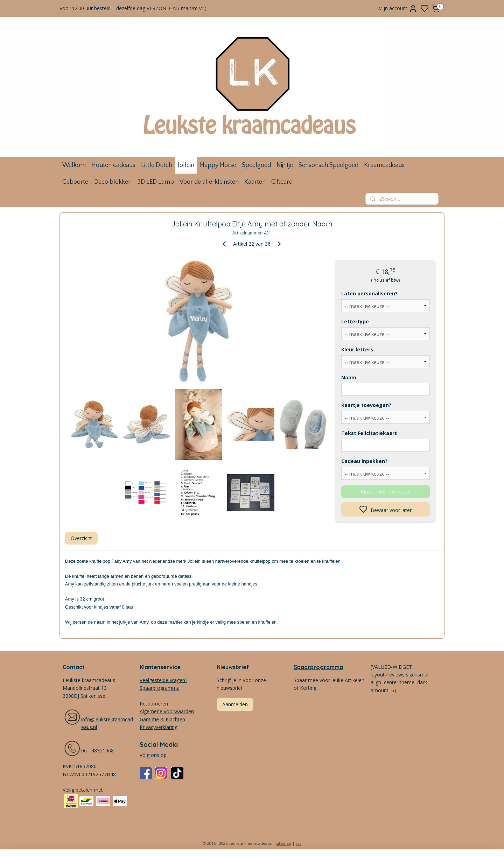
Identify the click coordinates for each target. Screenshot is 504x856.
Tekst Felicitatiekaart (369, 433)
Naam (349, 377)
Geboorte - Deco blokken (97, 182)
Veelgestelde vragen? (163, 680)
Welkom (74, 165)
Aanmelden (235, 704)
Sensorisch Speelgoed (328, 165)
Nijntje (285, 165)
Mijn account (398, 8)
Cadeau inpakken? (364, 461)
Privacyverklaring (159, 727)
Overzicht (81, 538)
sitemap (284, 843)
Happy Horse (218, 165)
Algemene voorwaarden (167, 711)
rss (298, 843)
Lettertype (355, 321)
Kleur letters (357, 349)
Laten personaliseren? (369, 293)
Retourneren (154, 704)
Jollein (186, 165)
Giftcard (282, 182)
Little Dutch (157, 165)
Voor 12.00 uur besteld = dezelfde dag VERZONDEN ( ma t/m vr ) (133, 8)
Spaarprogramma (318, 667)
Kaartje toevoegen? (366, 405)
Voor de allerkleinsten (209, 182)
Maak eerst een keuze (386, 492)
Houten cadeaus (113, 165)
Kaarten (255, 182)
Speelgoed (256, 165)
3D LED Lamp (156, 182)
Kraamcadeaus (384, 165)
